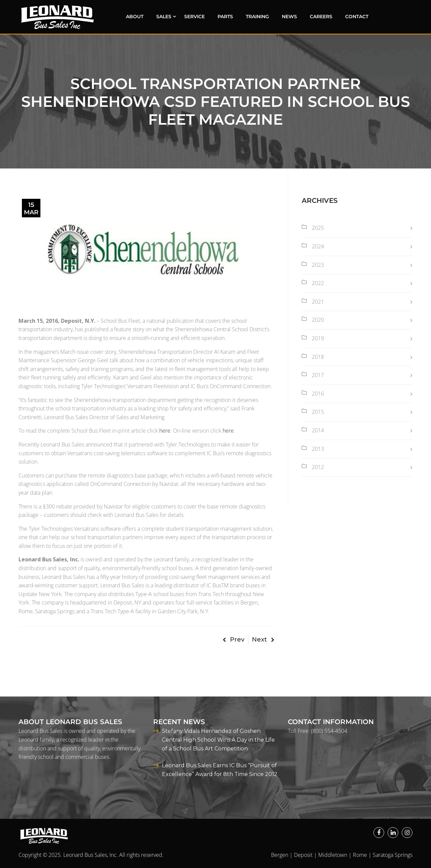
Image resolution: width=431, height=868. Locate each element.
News (289, 17)
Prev (234, 640)
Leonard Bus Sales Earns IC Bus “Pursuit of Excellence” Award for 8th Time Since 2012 (220, 770)
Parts (225, 17)
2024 (318, 246)
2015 (318, 412)
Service (194, 17)
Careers (321, 17)
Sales (164, 17)
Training (257, 17)
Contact (357, 17)
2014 (318, 430)
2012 (318, 467)
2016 (318, 394)
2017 (318, 375)
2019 (318, 338)
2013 (318, 449)
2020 (318, 320)
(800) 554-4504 (329, 731)
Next (263, 640)
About (135, 17)
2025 (318, 228)
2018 (318, 357)
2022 (318, 283)
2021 (318, 302)
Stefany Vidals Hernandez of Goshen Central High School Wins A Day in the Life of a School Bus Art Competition (218, 740)
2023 (318, 265)
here (165, 431)
